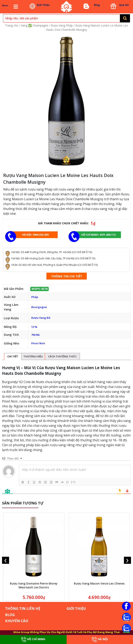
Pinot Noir (38, 343)
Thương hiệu (33, 356)
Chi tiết (13, 356)
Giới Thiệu (43, 5)
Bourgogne (39, 307)
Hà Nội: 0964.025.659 (35, 235)
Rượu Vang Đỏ (41, 318)
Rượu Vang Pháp (62, 25)
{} (68, 482)
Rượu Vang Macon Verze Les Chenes (99, 583)
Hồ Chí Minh (33, 639)
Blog (97, 5)
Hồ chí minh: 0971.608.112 (98, 235)
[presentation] (6, 560)
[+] (73, 482)
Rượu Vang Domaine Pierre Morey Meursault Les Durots (34, 585)
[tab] (13, 356)
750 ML (36, 335)
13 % (34, 327)
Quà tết (124, 5)
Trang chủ (12, 25)
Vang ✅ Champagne (35, 25)
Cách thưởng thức (62, 356)
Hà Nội (100, 639)
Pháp (35, 297)
